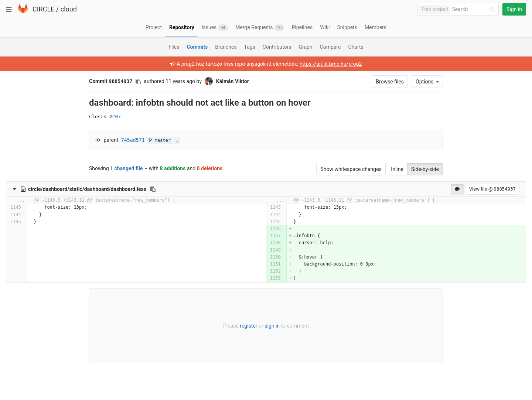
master (160, 140)
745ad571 (133, 140)
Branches (226, 47)
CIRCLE (43, 9)
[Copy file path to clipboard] (153, 189)
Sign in (514, 9)
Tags (250, 47)
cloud (69, 9)
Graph (305, 47)
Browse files (390, 82)
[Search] (475, 9)
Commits (197, 47)
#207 (115, 117)
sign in (272, 326)
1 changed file (129, 168)
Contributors (277, 47)
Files (174, 47)
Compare (330, 47)
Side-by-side (425, 169)
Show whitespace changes (351, 169)
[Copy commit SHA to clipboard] (138, 82)
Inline (397, 169)
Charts (356, 47)
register (248, 326)
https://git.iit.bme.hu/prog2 (331, 64)
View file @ (492, 189)
